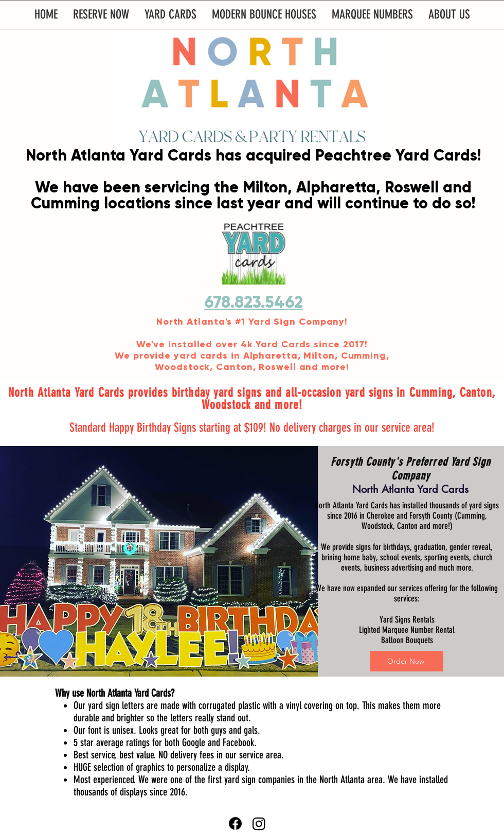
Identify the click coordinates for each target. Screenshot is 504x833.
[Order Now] (407, 661)
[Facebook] (235, 823)
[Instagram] (259, 823)
